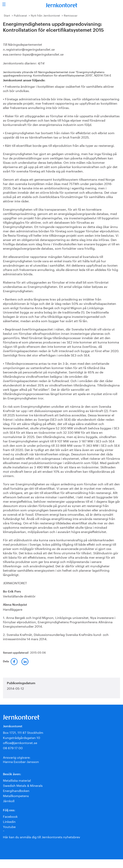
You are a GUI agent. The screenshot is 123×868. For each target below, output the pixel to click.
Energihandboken (16, 790)
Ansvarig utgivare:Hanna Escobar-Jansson (21, 759)
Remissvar (71, 15)
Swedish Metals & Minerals (23, 785)
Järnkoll (9, 801)
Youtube (9, 826)
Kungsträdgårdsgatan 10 (22, 737)
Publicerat (20, 15)
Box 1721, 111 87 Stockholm (23, 732)
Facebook (10, 816)
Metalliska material (17, 780)
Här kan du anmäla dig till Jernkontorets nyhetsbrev (42, 837)
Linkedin (9, 821)
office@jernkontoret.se (20, 742)
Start (7, 15)
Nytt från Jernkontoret (45, 15)
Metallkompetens (16, 795)
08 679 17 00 (13, 748)
